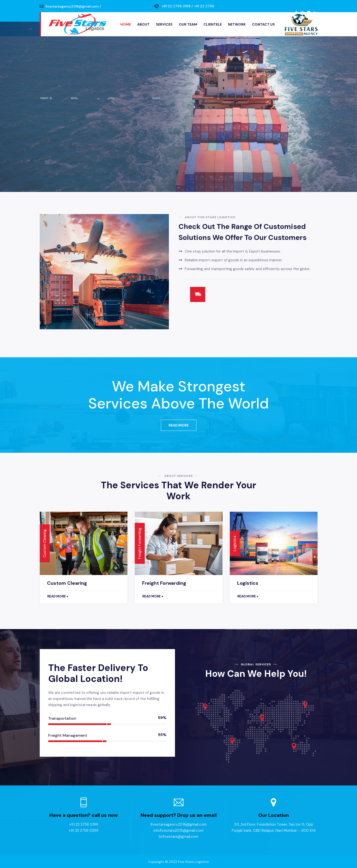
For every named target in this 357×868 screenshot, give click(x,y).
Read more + (58, 596)
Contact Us (263, 24)
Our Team (188, 24)
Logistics (248, 583)
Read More (179, 425)
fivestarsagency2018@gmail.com (72, 6)
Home (126, 24)
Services (164, 24)
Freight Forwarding (164, 583)
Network (237, 24)
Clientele (213, 24)
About (143, 24)
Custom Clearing (67, 583)
